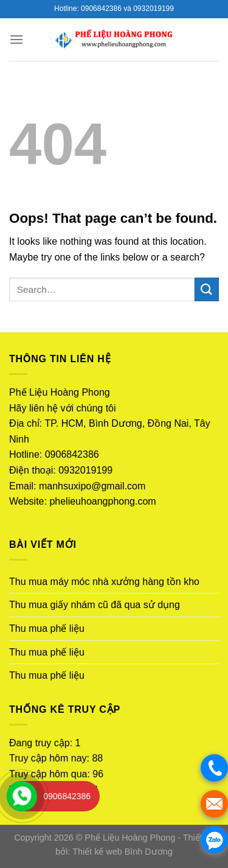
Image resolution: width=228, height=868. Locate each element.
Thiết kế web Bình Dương (123, 852)
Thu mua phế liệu (47, 628)
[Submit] (207, 289)
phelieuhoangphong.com (102, 501)
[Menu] (16, 39)
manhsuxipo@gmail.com (92, 486)
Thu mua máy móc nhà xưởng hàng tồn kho (104, 582)
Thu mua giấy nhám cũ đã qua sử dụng (95, 605)
